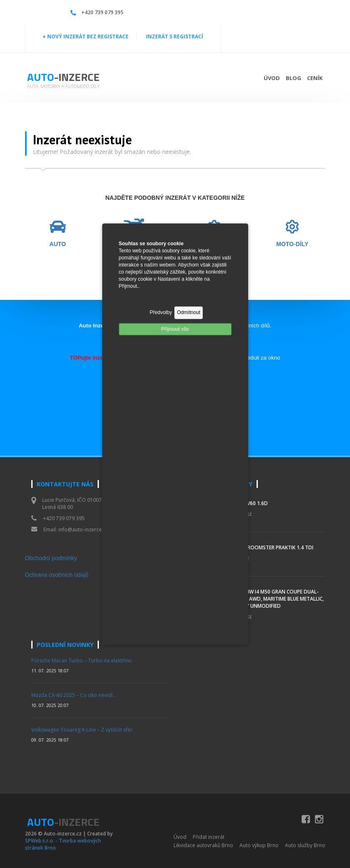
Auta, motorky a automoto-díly (63, 86)
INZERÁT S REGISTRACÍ (175, 36)
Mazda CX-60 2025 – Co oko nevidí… (74, 695)
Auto (63, 77)
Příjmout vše (175, 329)
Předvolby (161, 312)
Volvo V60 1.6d (248, 503)
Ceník (315, 78)
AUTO (58, 244)
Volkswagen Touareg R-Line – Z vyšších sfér (82, 730)
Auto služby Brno (305, 845)
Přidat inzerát (209, 837)
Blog (293, 78)
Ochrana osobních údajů (57, 575)
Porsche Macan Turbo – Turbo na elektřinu (81, 660)
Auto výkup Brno (259, 845)
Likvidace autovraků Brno (203, 845)
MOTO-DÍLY (292, 244)
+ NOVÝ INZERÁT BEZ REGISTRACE (86, 36)
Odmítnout (189, 312)
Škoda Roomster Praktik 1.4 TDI (271, 547)
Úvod (272, 78)
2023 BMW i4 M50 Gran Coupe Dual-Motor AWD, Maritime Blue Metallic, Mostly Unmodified (276, 599)
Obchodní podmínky (51, 558)
